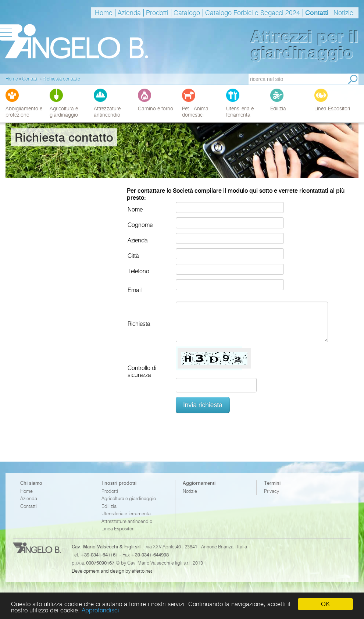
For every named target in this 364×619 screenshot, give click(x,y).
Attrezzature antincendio (127, 521)
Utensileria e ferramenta (126, 514)
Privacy (272, 491)
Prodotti (157, 13)
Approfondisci (100, 610)
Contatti (317, 13)
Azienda (129, 13)
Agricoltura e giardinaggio (129, 499)
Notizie (343, 13)
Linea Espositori (118, 529)
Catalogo (187, 13)
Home (104, 13)
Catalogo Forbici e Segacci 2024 (253, 13)
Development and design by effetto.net (112, 571)
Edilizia (109, 506)
